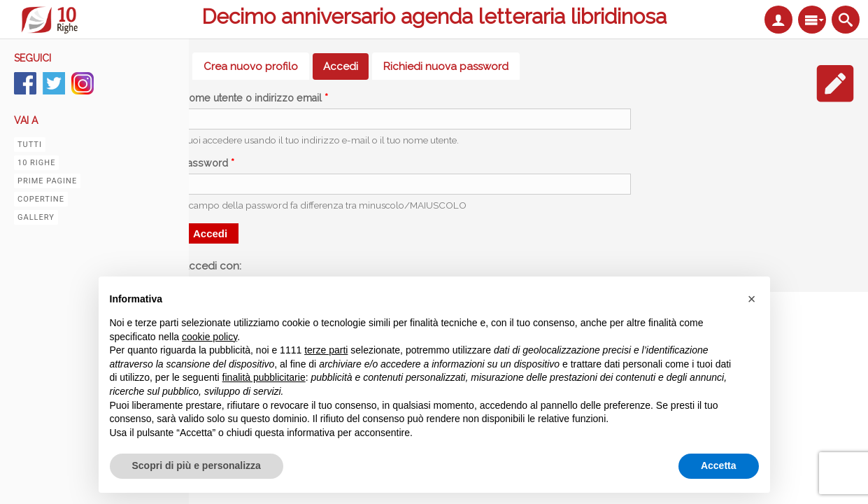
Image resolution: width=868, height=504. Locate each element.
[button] (752, 299)
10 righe (36, 163)
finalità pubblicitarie (264, 377)
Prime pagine (47, 181)
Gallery (36, 217)
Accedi (346, 66)
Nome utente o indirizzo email (255, 98)
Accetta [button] (719, 465)
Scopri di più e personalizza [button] (197, 465)
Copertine (41, 199)
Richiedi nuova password (446, 66)
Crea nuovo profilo (251, 66)
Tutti (30, 145)
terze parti (326, 350)
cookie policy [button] (209, 337)
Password (208, 163)
